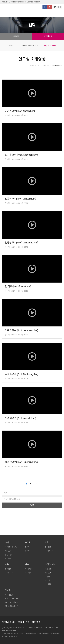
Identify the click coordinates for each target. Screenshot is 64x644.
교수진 (27, 547)
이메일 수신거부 (23, 622)
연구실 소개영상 (50, 46)
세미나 (47, 580)
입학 (47, 543)
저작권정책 (36, 622)
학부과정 (16, 36)
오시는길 (8, 559)
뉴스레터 (48, 584)
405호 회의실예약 (12, 599)
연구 (27, 564)
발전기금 (8, 555)
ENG (60, 7)
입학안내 (11, 46)
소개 (7, 543)
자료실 (8, 590)
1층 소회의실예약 (11, 602)
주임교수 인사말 (11, 547)
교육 (7, 564)
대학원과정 (48, 36)
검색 (32, 505)
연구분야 (28, 569)
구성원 (28, 543)
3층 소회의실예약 (11, 606)
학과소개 (8, 551)
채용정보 (48, 577)
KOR (55, 7)
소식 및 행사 (50, 564)
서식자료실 (9, 595)
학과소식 (48, 573)
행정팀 (27, 551)
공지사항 (48, 569)
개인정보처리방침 (8, 622)
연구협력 (28, 573)
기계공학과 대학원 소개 (29, 46)
